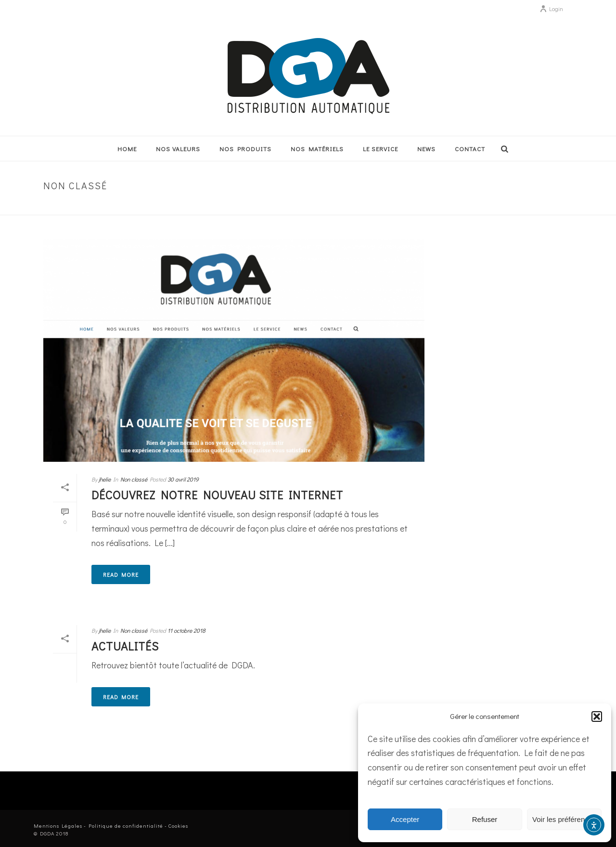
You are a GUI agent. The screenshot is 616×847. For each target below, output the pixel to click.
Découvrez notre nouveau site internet (217, 495)
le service (380, 149)
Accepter (405, 819)
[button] (597, 717)
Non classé (551, 206)
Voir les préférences (564, 819)
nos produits (245, 149)
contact (470, 149)
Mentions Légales (58, 826)
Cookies (178, 826)
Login (551, 9)
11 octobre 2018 (186, 630)
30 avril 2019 (183, 479)
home (127, 149)
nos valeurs (178, 149)
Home (521, 206)
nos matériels (317, 149)
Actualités (125, 646)
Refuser (485, 819)
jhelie (105, 479)
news (426, 149)
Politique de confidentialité (126, 826)
